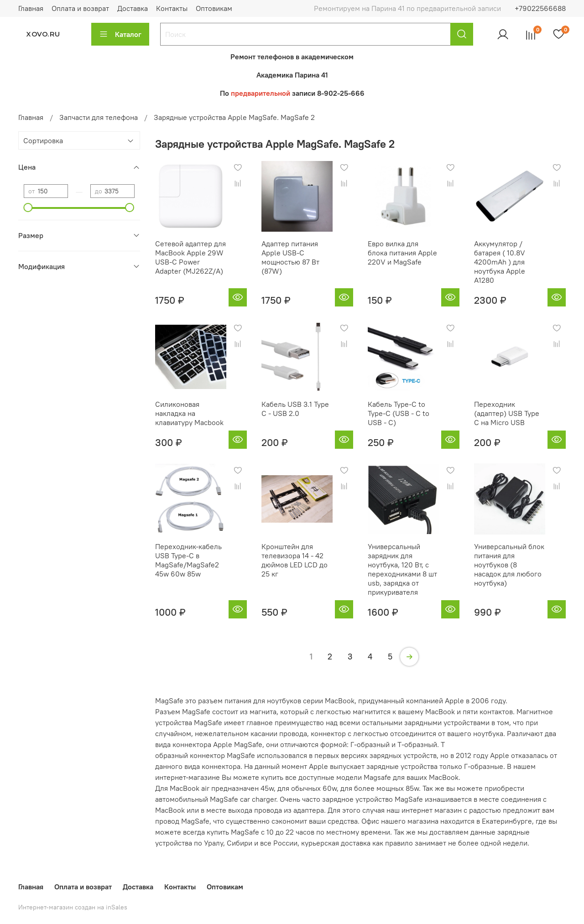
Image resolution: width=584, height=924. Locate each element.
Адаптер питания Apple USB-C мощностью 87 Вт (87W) (290, 257)
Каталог (120, 34)
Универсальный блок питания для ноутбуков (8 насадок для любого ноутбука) (509, 565)
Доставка (133, 8)
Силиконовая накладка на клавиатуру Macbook (189, 413)
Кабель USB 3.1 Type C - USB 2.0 (295, 409)
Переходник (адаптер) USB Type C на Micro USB (507, 413)
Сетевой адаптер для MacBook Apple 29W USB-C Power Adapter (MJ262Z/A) (190, 257)
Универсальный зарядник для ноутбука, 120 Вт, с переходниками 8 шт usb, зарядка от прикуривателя (402, 569)
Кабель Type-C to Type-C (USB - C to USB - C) (399, 413)
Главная (31, 8)
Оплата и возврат (80, 8)
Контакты (172, 8)
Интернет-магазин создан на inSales (73, 907)
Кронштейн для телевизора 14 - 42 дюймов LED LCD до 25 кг (295, 560)
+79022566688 (540, 8)
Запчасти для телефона (99, 117)
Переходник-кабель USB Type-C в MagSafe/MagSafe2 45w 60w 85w (188, 560)
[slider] (28, 208)
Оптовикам (214, 8)
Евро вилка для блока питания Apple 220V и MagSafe (402, 253)
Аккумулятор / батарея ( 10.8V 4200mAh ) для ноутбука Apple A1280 (500, 262)
